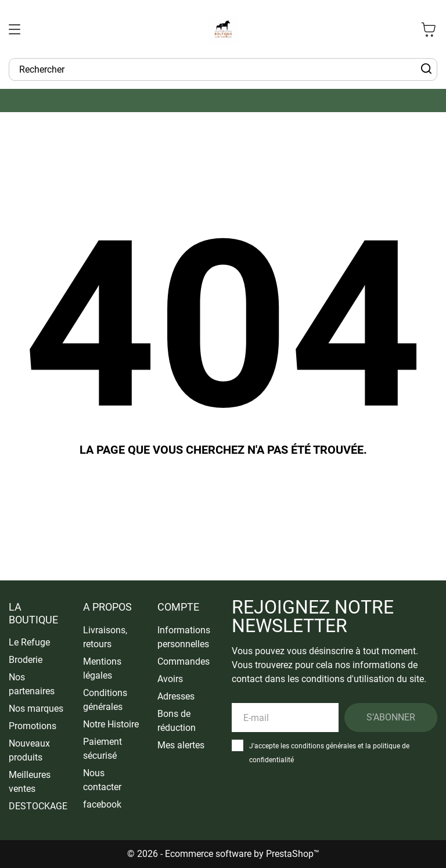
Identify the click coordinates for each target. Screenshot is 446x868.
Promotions (33, 726)
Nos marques (36, 709)
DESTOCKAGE (38, 806)
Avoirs (170, 679)
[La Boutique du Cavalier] (223, 29)
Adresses (176, 696)
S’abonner (391, 717)
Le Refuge (29, 642)
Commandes (184, 661)
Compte (178, 607)
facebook (102, 804)
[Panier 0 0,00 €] (428, 29)
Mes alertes (181, 745)
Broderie (26, 660)
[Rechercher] (426, 69)
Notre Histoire (111, 724)
